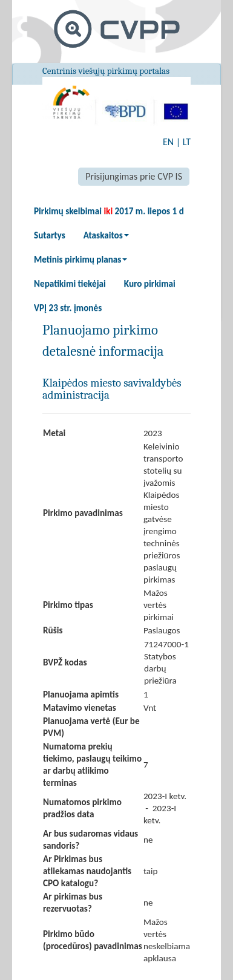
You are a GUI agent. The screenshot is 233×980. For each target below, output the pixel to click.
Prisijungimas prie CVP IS (134, 176)
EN (168, 142)
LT (187, 142)
